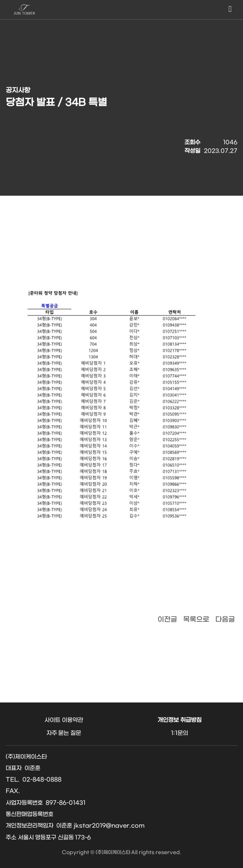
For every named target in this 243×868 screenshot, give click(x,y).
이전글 (167, 620)
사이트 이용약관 (64, 720)
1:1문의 (180, 733)
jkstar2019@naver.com (109, 826)
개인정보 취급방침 (180, 720)
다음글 (225, 620)
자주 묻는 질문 (64, 733)
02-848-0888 (42, 780)
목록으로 (196, 620)
